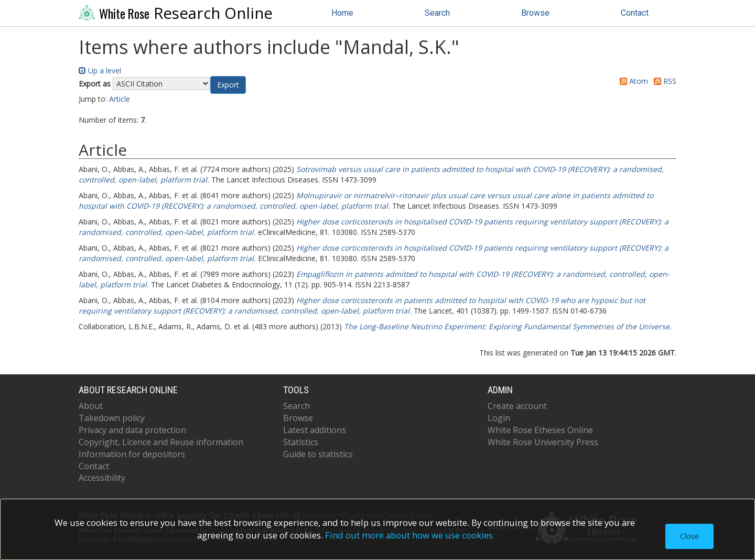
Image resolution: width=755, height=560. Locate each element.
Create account (517, 406)
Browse (535, 13)
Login (499, 418)
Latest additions (315, 430)
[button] (228, 85)
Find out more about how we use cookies (409, 535)
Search (437, 13)
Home (342, 13)
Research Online (176, 13)
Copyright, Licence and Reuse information (161, 442)
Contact (635, 13)
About (91, 406)
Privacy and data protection (132, 430)
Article (120, 99)
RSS (663, 81)
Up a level (100, 71)
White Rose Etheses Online (540, 430)
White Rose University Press (543, 442)
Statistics (301, 442)
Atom (632, 81)
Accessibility (102, 478)
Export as (95, 84)
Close (689, 536)
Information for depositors (132, 454)
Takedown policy (112, 418)
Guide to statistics (318, 454)
